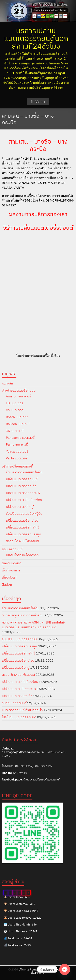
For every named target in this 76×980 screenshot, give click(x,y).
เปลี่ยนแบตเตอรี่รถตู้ (20, 507)
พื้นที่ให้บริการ (11, 570)
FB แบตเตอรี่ (15, 403)
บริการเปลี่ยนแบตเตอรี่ (17, 466)
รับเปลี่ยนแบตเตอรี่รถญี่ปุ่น (24, 513)
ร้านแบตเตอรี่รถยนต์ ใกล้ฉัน (25, 472)
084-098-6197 (43, 766)
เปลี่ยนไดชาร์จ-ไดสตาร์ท (22, 555)
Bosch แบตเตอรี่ (17, 417)
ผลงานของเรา (12, 563)
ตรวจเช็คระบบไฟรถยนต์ (22, 541)
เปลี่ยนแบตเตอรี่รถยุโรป (22, 520)
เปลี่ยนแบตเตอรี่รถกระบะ (23, 493)
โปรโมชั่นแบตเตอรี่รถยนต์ (19, 717)
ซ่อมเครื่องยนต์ (12, 549)
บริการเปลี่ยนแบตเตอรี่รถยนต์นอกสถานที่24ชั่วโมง (36, 38)
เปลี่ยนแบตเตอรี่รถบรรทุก (24, 534)
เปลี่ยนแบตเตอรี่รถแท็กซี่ (22, 527)
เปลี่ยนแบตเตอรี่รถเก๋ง (21, 486)
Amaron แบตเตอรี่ (18, 396)
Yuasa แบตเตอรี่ (17, 451)
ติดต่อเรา (8, 584)
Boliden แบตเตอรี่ (18, 424)
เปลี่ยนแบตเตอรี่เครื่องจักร (24, 500)
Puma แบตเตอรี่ (17, 444)
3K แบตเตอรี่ (15, 431)
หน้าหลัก (7, 383)
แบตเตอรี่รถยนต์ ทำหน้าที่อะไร (22, 710)
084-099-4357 (23, 766)
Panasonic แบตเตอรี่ (20, 438)
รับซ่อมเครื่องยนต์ (14, 703)
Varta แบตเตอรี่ (17, 458)
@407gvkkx (20, 773)
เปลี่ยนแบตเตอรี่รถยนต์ (22, 479)
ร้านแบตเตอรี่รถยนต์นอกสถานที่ (42, 779)
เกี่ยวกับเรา (10, 577)
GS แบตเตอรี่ (15, 410)
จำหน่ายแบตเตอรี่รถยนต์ (19, 390)
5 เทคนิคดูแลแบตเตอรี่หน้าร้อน (23, 615)
